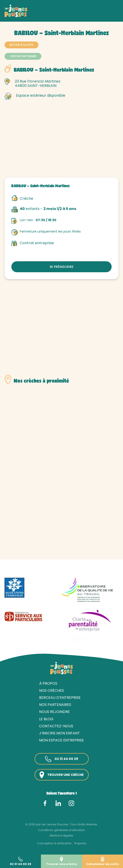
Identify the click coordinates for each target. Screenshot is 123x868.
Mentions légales (61, 836)
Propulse (80, 843)
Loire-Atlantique (55, 16)
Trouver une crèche (62, 775)
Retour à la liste (21, 45)
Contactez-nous (56, 726)
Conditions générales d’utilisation (61, 830)
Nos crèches (29, 16)
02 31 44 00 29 (61, 759)
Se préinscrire (61, 267)
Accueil (10, 16)
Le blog (46, 719)
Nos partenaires (55, 705)
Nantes (77, 16)
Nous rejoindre (54, 712)
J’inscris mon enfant (59, 733)
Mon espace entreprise (61, 740)
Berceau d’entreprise (60, 698)
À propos (48, 683)
